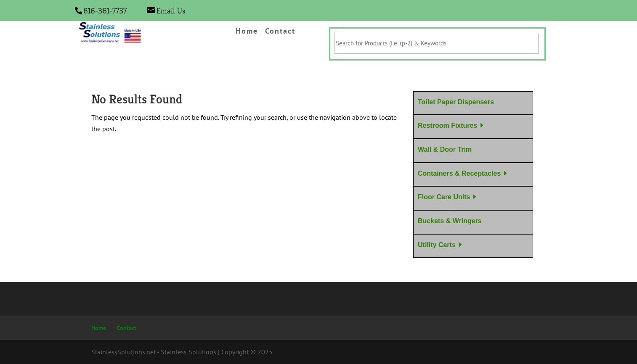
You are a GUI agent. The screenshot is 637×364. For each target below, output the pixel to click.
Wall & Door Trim (445, 149)
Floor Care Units (444, 197)
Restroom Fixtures (447, 125)
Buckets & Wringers (450, 221)
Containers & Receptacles (459, 173)
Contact (280, 32)
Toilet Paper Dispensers (456, 102)
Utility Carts (437, 245)
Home (247, 32)
